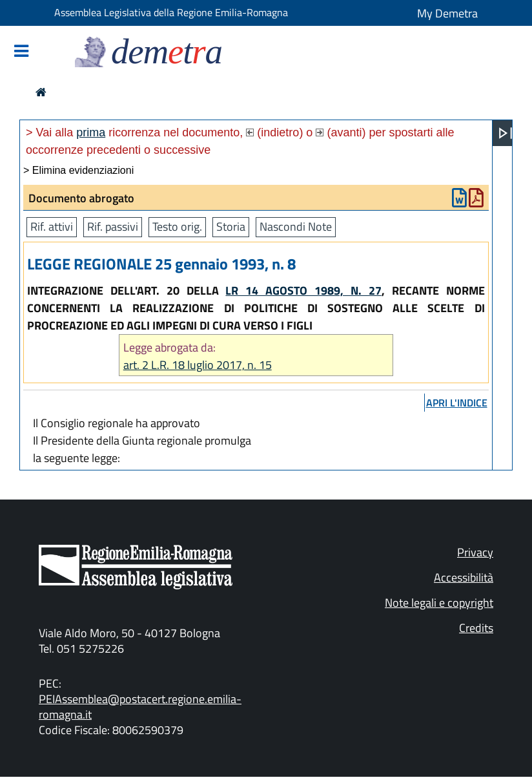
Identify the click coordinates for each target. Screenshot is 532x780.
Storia (231, 227)
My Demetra (447, 13)
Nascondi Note (296, 227)
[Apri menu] (506, 133)
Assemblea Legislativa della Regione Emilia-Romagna (171, 12)
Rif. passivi (113, 227)
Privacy (475, 552)
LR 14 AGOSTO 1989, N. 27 (303, 290)
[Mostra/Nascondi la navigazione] (21, 52)
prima (91, 132)
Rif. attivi (52, 227)
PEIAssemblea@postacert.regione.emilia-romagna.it (140, 707)
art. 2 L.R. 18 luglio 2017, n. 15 (198, 365)
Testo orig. (177, 227)
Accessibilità (464, 577)
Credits (476, 628)
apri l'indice (457, 403)
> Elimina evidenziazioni (78, 170)
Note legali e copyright (439, 603)
